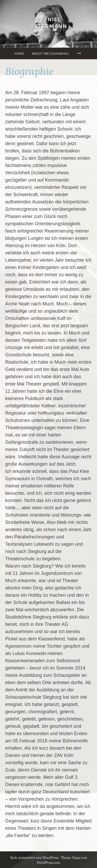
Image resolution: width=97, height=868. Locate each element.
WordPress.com (48, 863)
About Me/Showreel (51, 53)
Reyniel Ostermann (49, 23)
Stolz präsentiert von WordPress (34, 858)
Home (19, 53)
